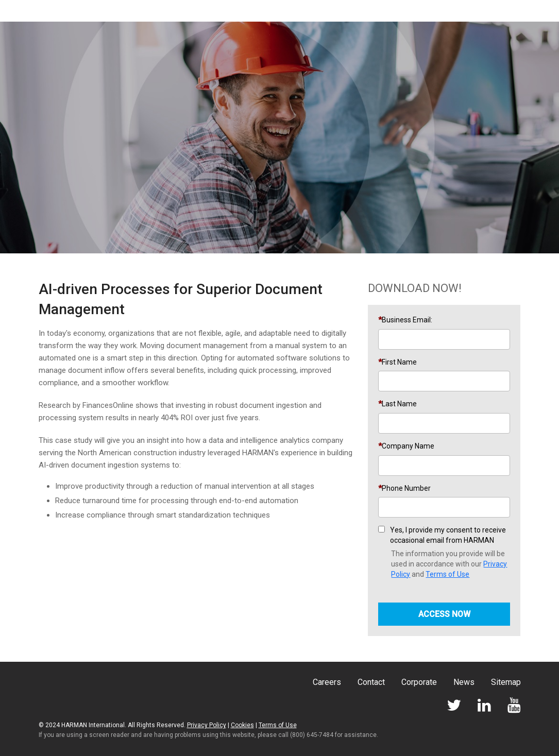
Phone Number (406, 488)
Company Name (408, 446)
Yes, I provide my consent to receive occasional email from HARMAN (448, 535)
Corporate (419, 682)
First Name (399, 362)
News (464, 682)
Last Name (399, 404)
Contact (371, 682)
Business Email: (407, 320)
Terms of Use (447, 574)
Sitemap (506, 682)
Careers (327, 682)
